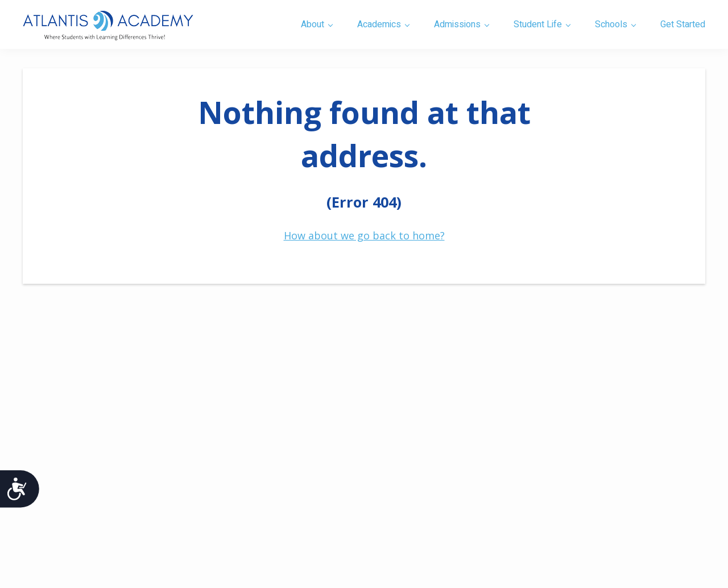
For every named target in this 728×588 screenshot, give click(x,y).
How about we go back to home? (364, 235)
